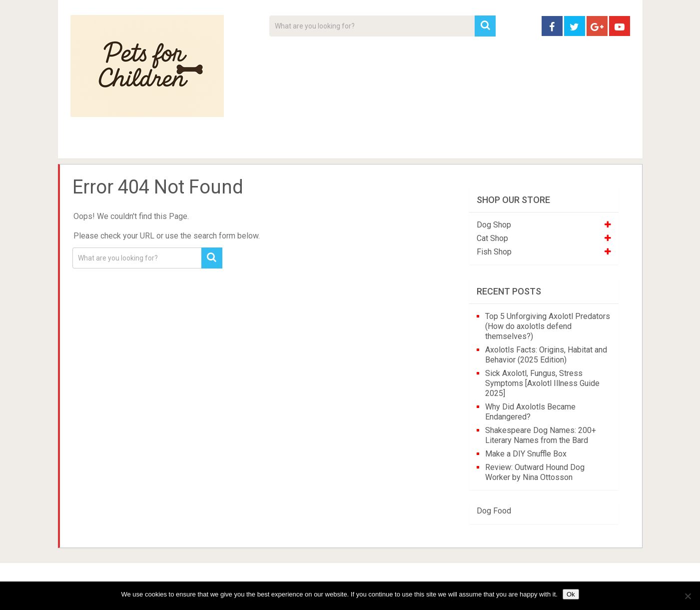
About (319, 145)
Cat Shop (492, 238)
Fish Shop (494, 252)
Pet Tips (148, 145)
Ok (571, 594)
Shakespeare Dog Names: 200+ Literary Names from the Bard (541, 435)
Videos (264, 145)
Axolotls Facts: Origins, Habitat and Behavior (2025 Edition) (546, 355)
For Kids (207, 145)
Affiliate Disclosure (398, 145)
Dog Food (494, 511)
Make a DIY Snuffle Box (526, 454)
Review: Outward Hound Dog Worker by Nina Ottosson (535, 472)
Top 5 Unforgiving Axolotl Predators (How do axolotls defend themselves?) (548, 326)
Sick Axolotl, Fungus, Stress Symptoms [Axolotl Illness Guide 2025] (542, 383)
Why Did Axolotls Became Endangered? (530, 412)
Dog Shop (494, 225)
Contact (481, 145)
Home (88, 145)
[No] (688, 596)
